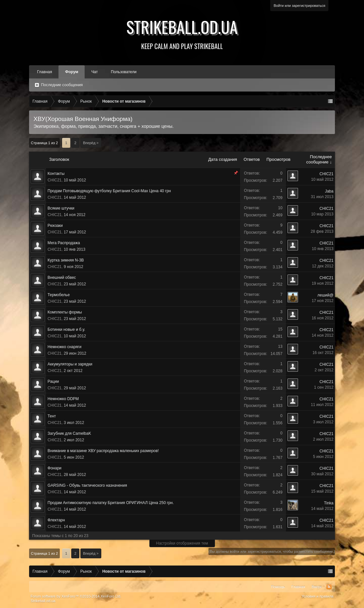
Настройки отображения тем (182, 543)
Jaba (329, 191)
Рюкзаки (55, 226)
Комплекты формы (65, 312)
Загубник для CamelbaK (69, 433)
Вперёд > (91, 143)
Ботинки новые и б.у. (66, 329)
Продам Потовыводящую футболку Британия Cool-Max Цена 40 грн (109, 191)
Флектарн (56, 520)
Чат (94, 72)
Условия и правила (317, 596)
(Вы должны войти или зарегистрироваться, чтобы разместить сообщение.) (272, 551)
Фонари (55, 468)
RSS (329, 587)
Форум (72, 72)
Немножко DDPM (63, 399)
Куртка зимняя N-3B (66, 260)
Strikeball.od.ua (182, 33)
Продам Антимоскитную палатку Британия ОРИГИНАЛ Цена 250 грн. (111, 503)
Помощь (278, 587)
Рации (53, 381)
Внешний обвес (62, 278)
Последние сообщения (62, 85)
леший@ (326, 295)
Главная (45, 72)
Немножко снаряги (65, 347)
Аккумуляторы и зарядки (70, 364)
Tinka (329, 503)
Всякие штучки (61, 208)
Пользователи (124, 72)
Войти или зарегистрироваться (299, 6)
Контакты (56, 174)
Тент (52, 416)
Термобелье (59, 295)
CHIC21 (55, 180)
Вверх (317, 587)
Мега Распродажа (64, 243)
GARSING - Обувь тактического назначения (87, 485)
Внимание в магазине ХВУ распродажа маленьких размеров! (103, 451)
